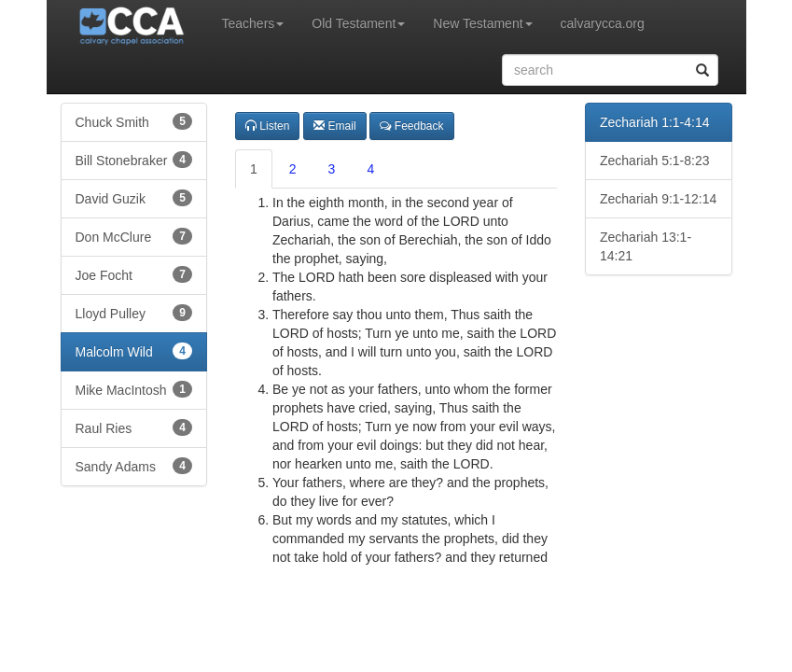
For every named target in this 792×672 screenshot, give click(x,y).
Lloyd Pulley (134, 313)
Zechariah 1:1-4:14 (655, 122)
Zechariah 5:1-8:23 (655, 161)
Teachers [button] (253, 23)
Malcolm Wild (134, 351)
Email (334, 126)
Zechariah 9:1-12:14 (658, 199)
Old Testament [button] (358, 23)
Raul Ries (134, 427)
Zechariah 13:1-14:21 (646, 246)
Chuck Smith (134, 121)
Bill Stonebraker (134, 160)
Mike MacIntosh (134, 389)
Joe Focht (134, 274)
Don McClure (134, 236)
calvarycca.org (603, 23)
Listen (267, 126)
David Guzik (134, 198)
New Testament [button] (482, 23)
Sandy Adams (134, 466)
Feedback (411, 126)
